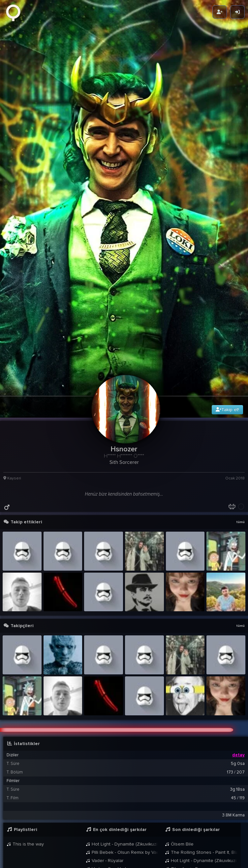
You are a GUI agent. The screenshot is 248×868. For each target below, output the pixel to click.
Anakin (175, 797)
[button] (126, 805)
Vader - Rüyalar (105, 772)
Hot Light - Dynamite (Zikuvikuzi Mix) (122, 755)
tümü (240, 434)
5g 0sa (238, 675)
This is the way (25, 755)
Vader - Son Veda (107, 780)
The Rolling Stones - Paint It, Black (201, 764)
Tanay (50, 852)
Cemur (175, 852)
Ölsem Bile (179, 755)
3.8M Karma (233, 727)
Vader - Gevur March (110, 789)
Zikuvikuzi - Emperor (189, 780)
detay (238, 666)
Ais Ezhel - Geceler (109, 797)
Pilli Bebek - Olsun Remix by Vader (122, 764)
